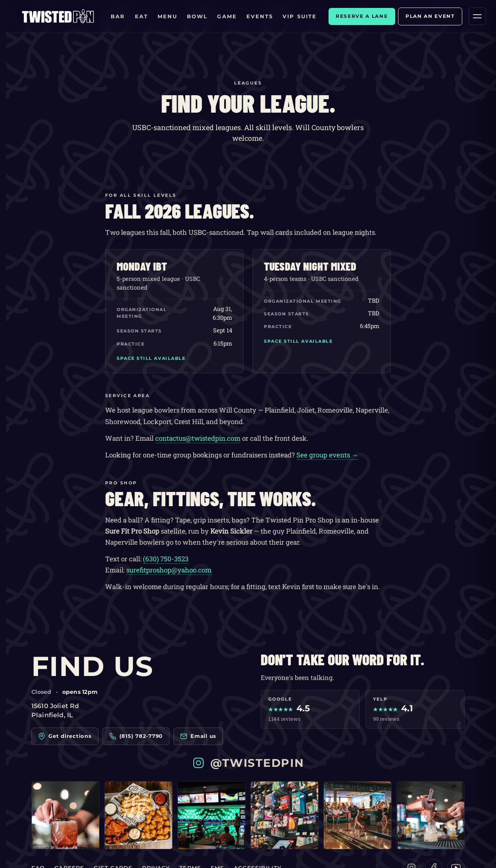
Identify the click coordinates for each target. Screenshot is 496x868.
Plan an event (430, 16)
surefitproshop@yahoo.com (169, 570)
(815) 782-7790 (136, 736)
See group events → (327, 455)
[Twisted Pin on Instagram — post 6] (431, 815)
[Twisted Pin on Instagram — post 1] (65, 815)
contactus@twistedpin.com (198, 438)
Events (260, 16)
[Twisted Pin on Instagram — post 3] (211, 815)
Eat (141, 16)
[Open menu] (477, 16)
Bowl (197, 16)
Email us (198, 736)
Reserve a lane (362, 16)
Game (227, 16)
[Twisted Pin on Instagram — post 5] (358, 815)
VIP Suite (300, 16)
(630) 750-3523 (166, 559)
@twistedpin (248, 763)
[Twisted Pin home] (58, 16)
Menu (167, 16)
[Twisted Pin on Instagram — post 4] (285, 815)
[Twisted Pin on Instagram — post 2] (138, 815)
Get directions (65, 736)
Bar (118, 16)
